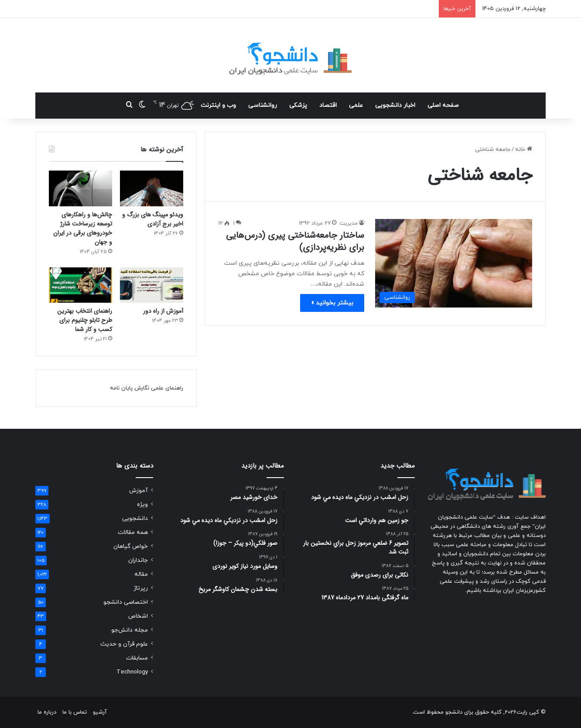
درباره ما (47, 712)
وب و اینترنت (218, 105)
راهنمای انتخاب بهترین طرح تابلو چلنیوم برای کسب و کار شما (85, 320)
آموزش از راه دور (163, 311)
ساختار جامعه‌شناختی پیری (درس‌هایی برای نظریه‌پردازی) (295, 241)
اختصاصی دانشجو (126, 602)
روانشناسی (263, 105)
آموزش (138, 490)
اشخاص (138, 616)
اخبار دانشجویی (395, 105)
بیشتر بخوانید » (332, 303)
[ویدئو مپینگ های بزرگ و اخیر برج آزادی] (152, 188)
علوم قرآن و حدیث (124, 644)
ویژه (142, 504)
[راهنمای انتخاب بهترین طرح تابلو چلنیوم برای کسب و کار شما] (80, 285)
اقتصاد (328, 105)
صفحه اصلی (443, 105)
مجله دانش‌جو (130, 630)
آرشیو (100, 712)
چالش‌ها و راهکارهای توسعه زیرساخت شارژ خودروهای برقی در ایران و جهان (83, 228)
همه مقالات (133, 532)
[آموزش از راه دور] (152, 285)
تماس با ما (75, 712)
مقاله (141, 574)
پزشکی (298, 105)
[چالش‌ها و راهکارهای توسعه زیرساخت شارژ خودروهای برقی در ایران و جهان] (80, 188)
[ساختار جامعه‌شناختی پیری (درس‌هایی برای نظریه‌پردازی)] (454, 263)
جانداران (138, 560)
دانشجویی (135, 518)
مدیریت (349, 223)
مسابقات (137, 658)
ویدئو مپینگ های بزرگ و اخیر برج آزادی (153, 219)
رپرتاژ (141, 588)
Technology (132, 672)
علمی (356, 105)
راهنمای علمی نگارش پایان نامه (147, 388)
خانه (524, 150)
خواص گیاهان (131, 546)
